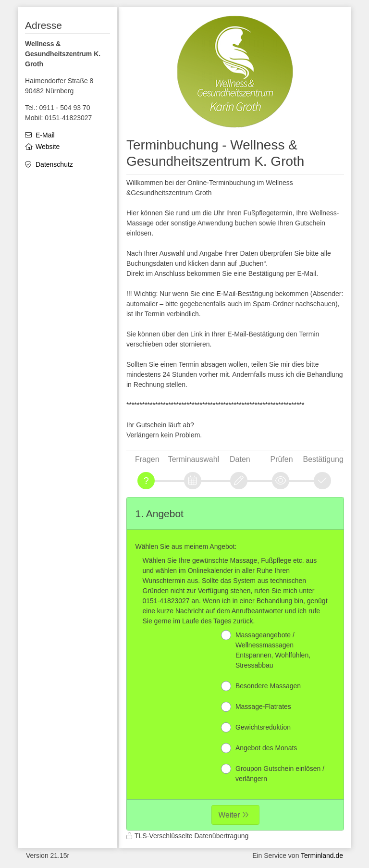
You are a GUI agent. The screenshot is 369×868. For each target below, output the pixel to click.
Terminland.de (322, 856)
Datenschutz (54, 164)
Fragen (147, 459)
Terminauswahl (194, 459)
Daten (240, 459)
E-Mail (45, 135)
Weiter (229, 815)
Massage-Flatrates (256, 707)
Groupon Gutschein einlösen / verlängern (273, 773)
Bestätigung (323, 459)
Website (48, 147)
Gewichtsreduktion (256, 727)
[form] (235, 664)
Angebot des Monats (259, 748)
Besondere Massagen (261, 686)
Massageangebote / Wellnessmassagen (266, 650)
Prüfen (282, 459)
